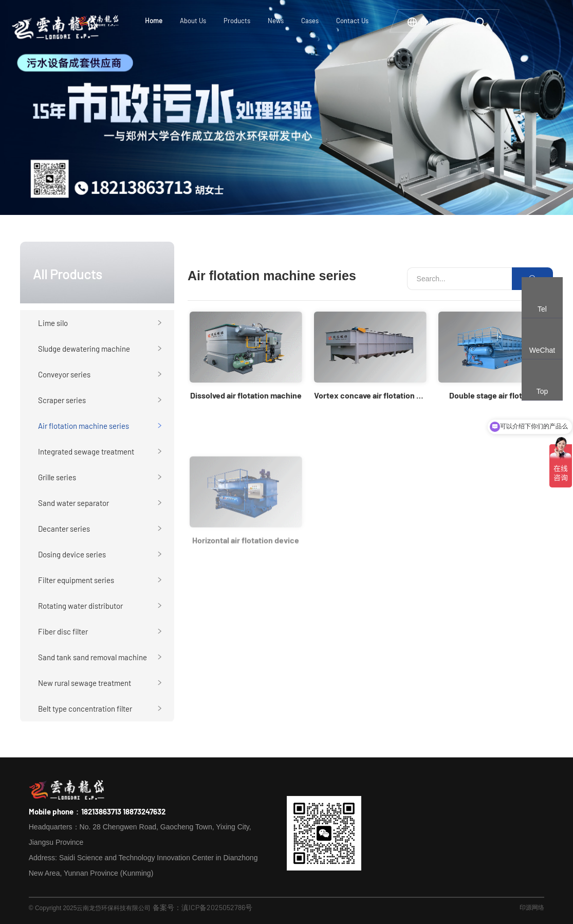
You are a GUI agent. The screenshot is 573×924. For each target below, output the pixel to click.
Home (154, 21)
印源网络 (532, 907)
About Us (193, 21)
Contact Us (352, 21)
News (276, 21)
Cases (310, 21)
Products (237, 21)
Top (542, 391)
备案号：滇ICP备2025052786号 (202, 907)
